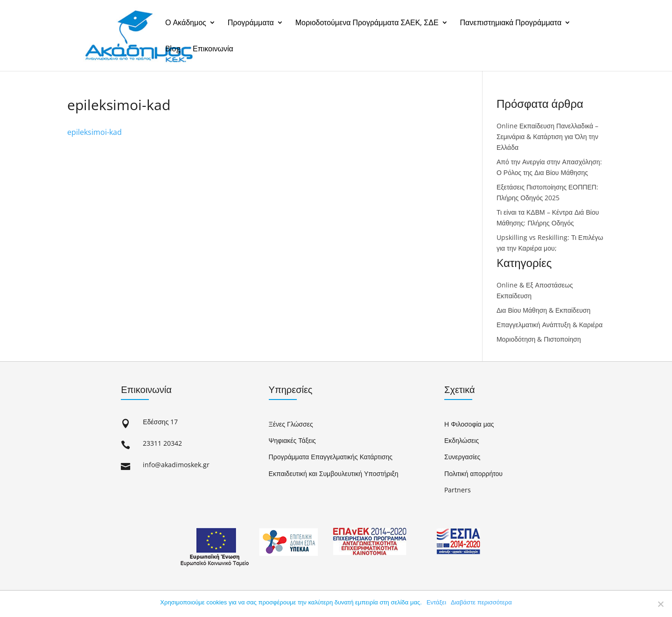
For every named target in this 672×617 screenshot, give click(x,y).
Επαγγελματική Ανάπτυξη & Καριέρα (549, 325)
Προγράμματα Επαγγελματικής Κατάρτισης (331, 457)
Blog (173, 49)
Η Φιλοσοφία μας (469, 424)
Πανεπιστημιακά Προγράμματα (511, 23)
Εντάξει (436, 602)
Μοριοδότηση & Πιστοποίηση (539, 339)
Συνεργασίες (462, 457)
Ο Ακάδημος (186, 23)
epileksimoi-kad (94, 132)
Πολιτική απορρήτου (473, 473)
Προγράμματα (251, 23)
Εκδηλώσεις (462, 440)
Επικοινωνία (213, 49)
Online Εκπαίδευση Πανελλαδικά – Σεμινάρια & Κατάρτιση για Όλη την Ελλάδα (547, 137)
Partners (458, 490)
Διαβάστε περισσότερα (481, 602)
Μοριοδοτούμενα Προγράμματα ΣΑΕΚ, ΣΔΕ (367, 23)
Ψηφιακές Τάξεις (292, 440)
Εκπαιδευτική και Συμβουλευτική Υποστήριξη (334, 473)
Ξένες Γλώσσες (291, 424)
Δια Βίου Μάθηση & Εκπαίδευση (543, 310)
